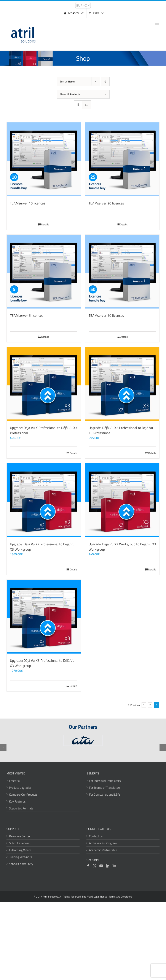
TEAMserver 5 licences (27, 315)
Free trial (15, 781)
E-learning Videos (20, 850)
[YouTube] (101, 866)
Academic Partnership (103, 850)
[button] (3, 747)
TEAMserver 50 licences (106, 315)
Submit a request (20, 843)
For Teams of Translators (105, 788)
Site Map (87, 897)
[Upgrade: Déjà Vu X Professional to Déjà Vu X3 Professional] (44, 384)
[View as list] (87, 105)
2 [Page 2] (150, 705)
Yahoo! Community (21, 864)
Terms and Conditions (121, 897)
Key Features (17, 801)
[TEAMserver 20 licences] (122, 159)
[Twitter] (95, 866)
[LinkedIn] (108, 866)
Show (70, 94)
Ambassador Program (103, 843)
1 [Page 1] (144, 705)
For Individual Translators (105, 781)
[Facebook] (88, 866)
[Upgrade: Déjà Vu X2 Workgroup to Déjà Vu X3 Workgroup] (122, 500)
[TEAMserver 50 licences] (122, 272)
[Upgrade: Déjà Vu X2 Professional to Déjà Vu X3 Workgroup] (44, 500)
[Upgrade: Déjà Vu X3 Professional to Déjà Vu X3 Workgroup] (44, 617)
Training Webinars (21, 857)
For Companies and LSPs (105, 794)
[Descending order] (105, 82)
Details (45, 225)
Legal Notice (100, 897)
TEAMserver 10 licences (28, 203)
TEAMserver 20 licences (106, 203)
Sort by (67, 82)
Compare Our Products (23, 794)
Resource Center (20, 836)
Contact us (96, 836)
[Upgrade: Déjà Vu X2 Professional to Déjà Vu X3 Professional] (122, 384)
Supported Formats (21, 808)
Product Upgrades (20, 788)
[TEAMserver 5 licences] (44, 272)
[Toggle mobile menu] (157, 25)
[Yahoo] (114, 866)
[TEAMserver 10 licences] (44, 159)
